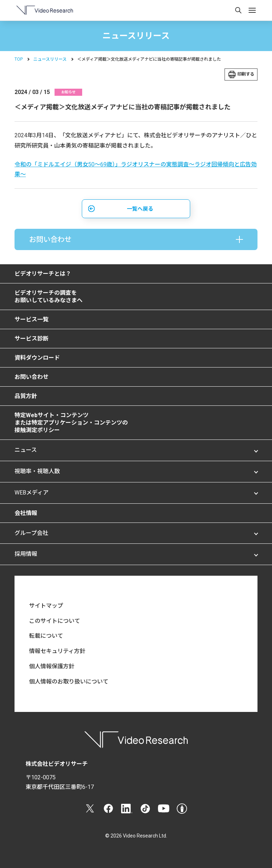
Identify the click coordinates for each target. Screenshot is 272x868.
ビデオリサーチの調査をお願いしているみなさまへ (49, 297)
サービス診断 (32, 339)
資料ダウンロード (37, 358)
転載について (46, 636)
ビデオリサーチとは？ (43, 274)
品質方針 (26, 396)
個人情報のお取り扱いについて (69, 682)
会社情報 (26, 513)
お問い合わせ (32, 377)
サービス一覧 (32, 319)
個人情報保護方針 (52, 666)
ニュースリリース (50, 59)
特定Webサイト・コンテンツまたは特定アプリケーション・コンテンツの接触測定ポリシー (71, 423)
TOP (19, 59)
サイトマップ (46, 606)
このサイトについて (55, 621)
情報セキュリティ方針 (57, 651)
